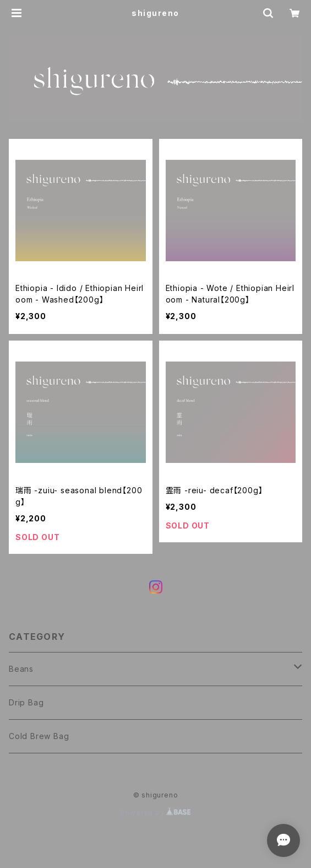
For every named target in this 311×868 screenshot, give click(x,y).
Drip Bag (26, 702)
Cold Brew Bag (39, 736)
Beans (21, 669)
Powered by (156, 813)
